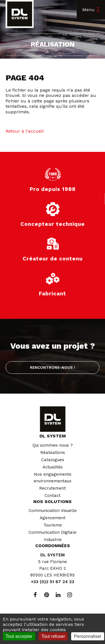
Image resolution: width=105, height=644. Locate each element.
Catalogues (53, 460)
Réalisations (53, 453)
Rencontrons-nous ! (53, 367)
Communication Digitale (53, 532)
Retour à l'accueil (25, 131)
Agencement (53, 518)
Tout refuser (53, 636)
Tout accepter (19, 636)
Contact (53, 495)
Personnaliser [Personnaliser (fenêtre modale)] (88, 636)
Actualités (53, 467)
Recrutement (53, 488)
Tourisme (53, 525)
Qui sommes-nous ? (53, 445)
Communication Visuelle (53, 511)
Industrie (53, 540)
